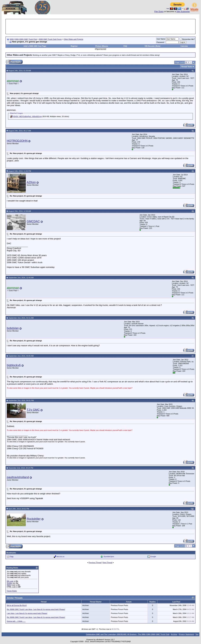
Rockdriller (34, 519)
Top (197, 634)
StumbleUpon (109, 556)
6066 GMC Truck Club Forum (50, 39)
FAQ (125, 46)
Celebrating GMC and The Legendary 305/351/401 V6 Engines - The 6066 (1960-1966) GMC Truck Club (128, 634)
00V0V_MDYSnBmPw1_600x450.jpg (27, 116)
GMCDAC (33, 221)
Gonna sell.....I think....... (16, 621)
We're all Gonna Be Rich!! (17, 605)
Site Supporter (183, 11)
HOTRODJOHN (17, 141)
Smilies (10, 583)
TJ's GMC (33, 410)
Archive (174, 634)
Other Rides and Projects (74, 39)
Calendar (184, 46)
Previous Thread (95, 563)
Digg (12, 556)
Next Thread (108, 563)
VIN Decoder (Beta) (152, 46)
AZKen (31, 182)
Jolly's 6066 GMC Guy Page (35, 46)
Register (74, 46)
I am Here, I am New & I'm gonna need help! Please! (27, 613)
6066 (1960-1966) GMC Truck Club (23, 39)
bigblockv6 (14, 365)
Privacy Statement (186, 634)
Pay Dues (159, 11)
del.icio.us (61, 556)
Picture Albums (102, 46)
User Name (161, 39)
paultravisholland (18, 477)
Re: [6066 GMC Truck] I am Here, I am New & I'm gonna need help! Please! (36, 609)
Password (160, 42)
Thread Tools (187, 67)
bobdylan (13, 328)
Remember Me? (187, 39)
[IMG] (9, 585)
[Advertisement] (100, 27)
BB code (10, 581)
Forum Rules (12, 591)
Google (153, 556)
